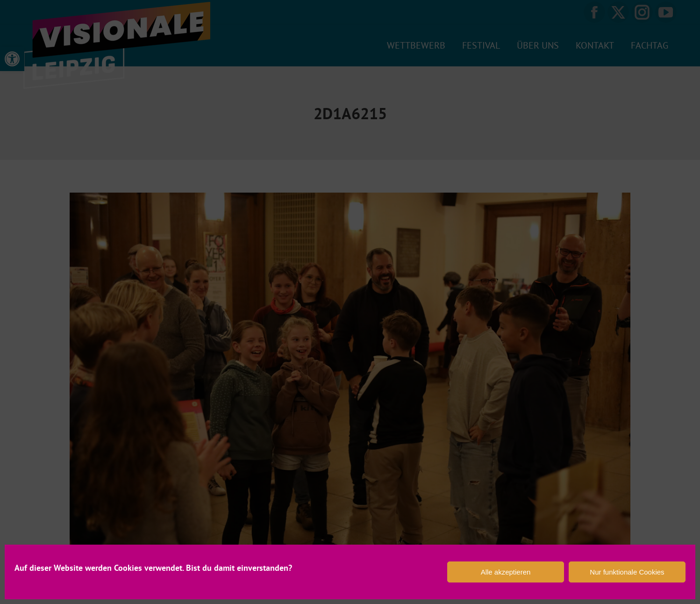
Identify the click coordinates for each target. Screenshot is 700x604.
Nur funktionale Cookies (627, 572)
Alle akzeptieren (506, 572)
